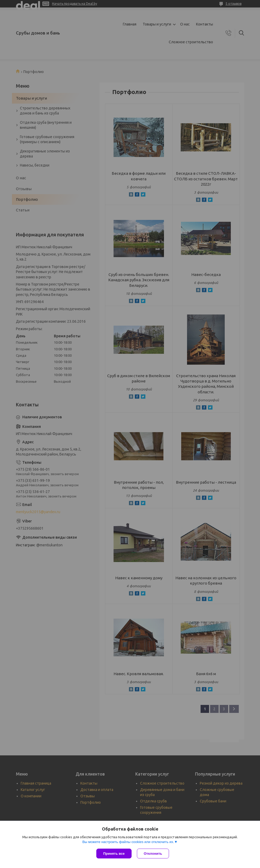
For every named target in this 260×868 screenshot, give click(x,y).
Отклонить (153, 854)
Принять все (114, 854)
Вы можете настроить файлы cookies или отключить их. (128, 842)
